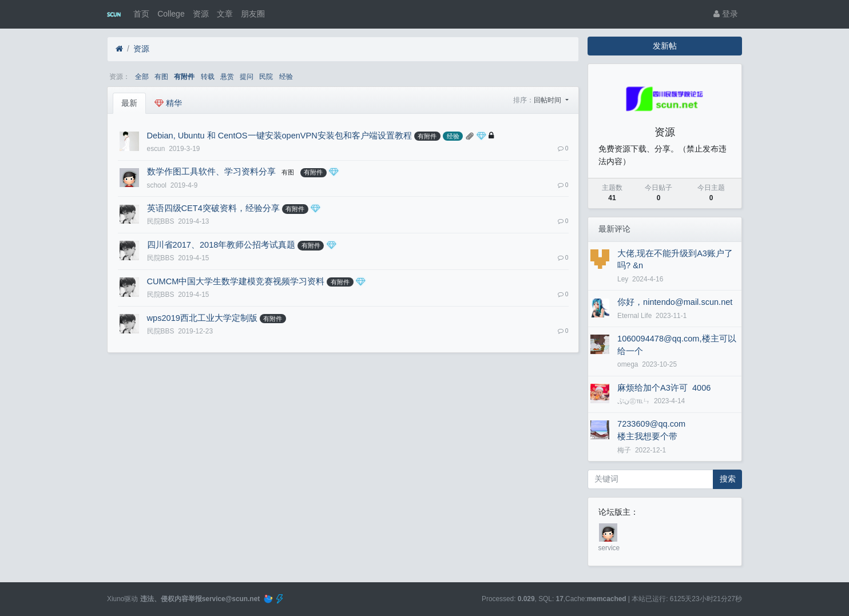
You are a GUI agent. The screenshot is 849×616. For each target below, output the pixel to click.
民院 (266, 77)
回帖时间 (548, 100)
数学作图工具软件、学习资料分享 (211, 172)
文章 (225, 14)
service (609, 548)
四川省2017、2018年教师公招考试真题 (221, 245)
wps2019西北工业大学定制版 (202, 318)
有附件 (184, 77)
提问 (247, 77)
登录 (726, 14)
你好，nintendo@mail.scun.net (675, 302)
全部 (142, 77)
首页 (141, 14)
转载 (208, 77)
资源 (201, 14)
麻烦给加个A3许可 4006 (664, 388)
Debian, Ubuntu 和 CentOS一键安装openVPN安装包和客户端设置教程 (279, 136)
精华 (168, 103)
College (171, 14)
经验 (286, 77)
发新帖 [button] (665, 46)
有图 (161, 77)
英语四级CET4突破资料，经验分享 (213, 208)
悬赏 (227, 77)
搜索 (728, 479)
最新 (129, 103)
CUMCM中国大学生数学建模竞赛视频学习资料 (236, 281)
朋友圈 (253, 14)
